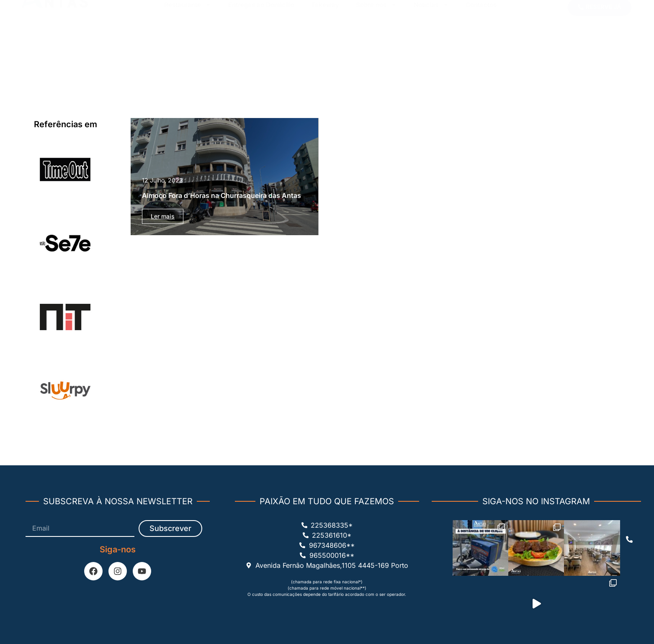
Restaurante (188, 32)
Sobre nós (376, 32)
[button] (600, 17)
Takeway (325, 32)
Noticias (431, 32)
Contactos (481, 32)
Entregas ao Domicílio (261, 32)
